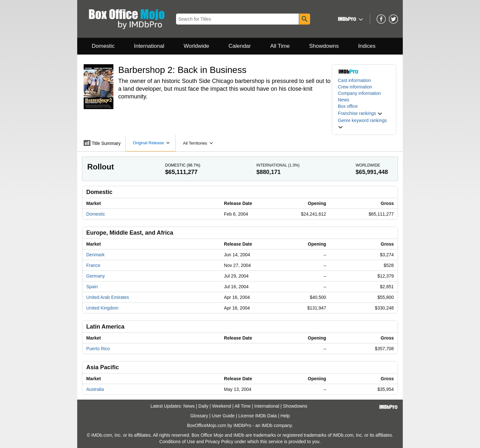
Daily (203, 406)
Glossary (199, 416)
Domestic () (183, 165)
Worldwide (196, 46)
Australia (95, 389)
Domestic (103, 46)
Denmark (95, 255)
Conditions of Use (177, 442)
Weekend (222, 406)
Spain (92, 287)
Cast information (354, 80)
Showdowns (324, 46)
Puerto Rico (98, 349)
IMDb (267, 425)
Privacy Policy (219, 442)
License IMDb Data (258, 416)
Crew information (355, 87)
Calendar (240, 46)
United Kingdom (102, 308)
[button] (350, 19)
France (93, 265)
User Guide (223, 416)
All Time (280, 46)
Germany (96, 276)
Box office (348, 106)
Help (285, 416)
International (149, 46)
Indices (367, 46)
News (344, 100)
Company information (359, 93)
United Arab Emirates (108, 297)
